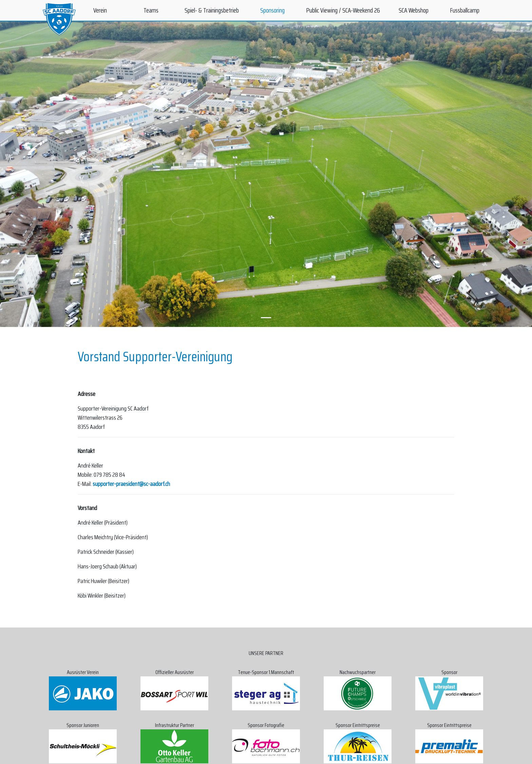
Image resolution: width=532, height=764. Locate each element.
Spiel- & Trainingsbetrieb (212, 10)
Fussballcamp (465, 10)
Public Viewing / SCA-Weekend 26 (343, 10)
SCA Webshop (414, 10)
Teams (151, 10)
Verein (100, 10)
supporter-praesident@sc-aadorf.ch (131, 484)
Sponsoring (272, 10)
